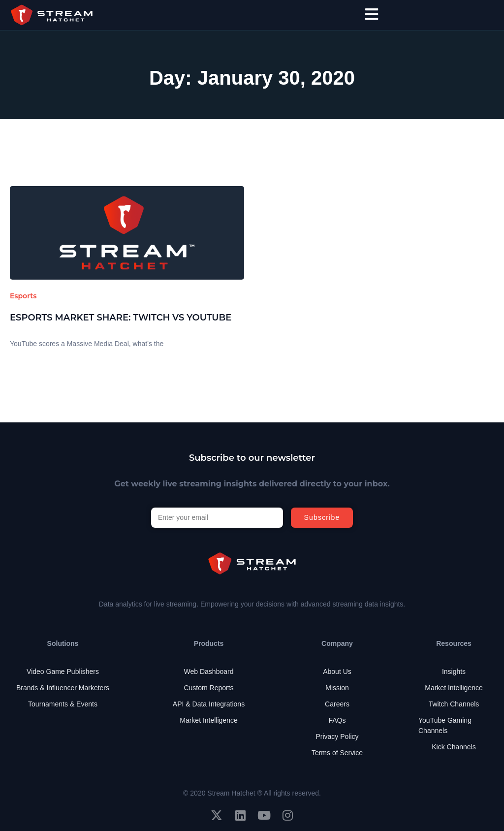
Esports (23, 296)
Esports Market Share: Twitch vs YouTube (121, 318)
